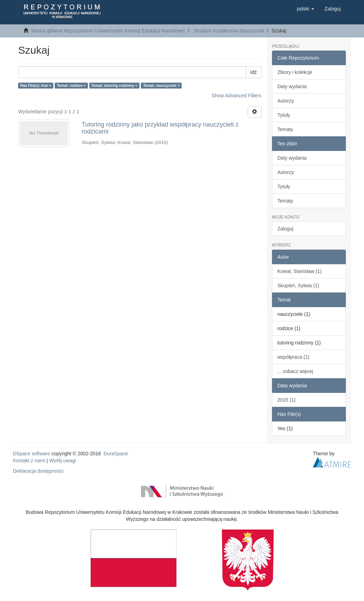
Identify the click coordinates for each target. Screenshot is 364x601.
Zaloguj (286, 229)
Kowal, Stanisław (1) (300, 271)
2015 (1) (287, 400)
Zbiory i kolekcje (295, 72)
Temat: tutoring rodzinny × (114, 85)
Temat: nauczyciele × (161, 85)
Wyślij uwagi (63, 461)
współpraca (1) (294, 357)
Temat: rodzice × (71, 85)
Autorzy (286, 101)
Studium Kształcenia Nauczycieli (229, 31)
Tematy (285, 129)
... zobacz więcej (295, 371)
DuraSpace (116, 454)
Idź (254, 72)
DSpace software (32, 454)
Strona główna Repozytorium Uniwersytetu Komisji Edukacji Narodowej (108, 31)
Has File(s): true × (36, 85)
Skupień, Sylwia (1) (298, 286)
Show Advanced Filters (236, 96)
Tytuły (284, 115)
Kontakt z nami (29, 461)
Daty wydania (292, 86)
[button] (305, 9)
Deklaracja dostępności (38, 471)
